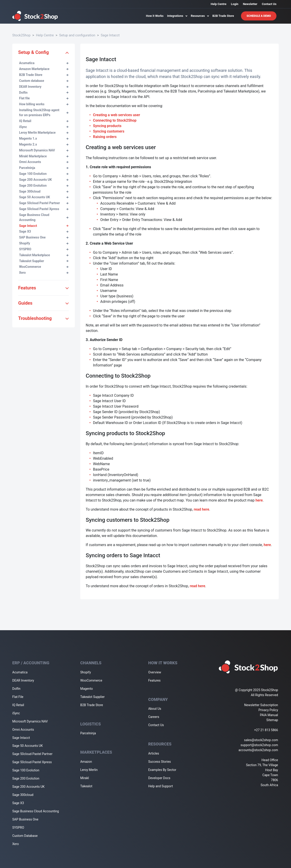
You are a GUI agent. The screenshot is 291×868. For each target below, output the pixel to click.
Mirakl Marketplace (44, 156)
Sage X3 (44, 231)
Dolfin (44, 93)
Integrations (177, 16)
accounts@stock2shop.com (258, 750)
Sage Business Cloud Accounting (44, 217)
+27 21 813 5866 (266, 730)
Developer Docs (159, 778)
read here (201, 509)
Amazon (86, 762)
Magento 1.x (44, 138)
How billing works (44, 104)
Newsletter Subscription (261, 705)
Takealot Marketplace (44, 255)
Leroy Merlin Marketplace (44, 133)
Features (154, 680)
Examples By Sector (162, 770)
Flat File (18, 697)
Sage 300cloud (44, 191)
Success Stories (160, 762)
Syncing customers (109, 131)
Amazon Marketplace (44, 69)
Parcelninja (44, 168)
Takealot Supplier (44, 261)
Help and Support (161, 786)
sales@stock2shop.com (261, 740)
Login (235, 4)
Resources (200, 16)
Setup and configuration (77, 35)
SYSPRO (44, 249)
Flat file (44, 98)
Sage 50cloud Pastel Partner (44, 203)
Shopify (44, 243)
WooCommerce (44, 267)
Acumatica (44, 63)
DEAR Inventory (44, 87)
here (259, 500)
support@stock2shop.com (259, 745)
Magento (87, 689)
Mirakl (85, 778)
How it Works (155, 16)
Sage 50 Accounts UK (44, 197)
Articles (154, 753)
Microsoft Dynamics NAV (44, 150)
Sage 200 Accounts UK (44, 180)
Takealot (86, 786)
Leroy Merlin (89, 770)
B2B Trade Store (223, 16)
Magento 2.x (44, 144)
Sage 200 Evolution (44, 186)
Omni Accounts (44, 162)
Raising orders (105, 137)
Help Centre (219, 4)
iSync (44, 127)
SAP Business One (44, 237)
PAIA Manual (269, 715)
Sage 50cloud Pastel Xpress (44, 209)
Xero (44, 273)
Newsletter (250, 4)
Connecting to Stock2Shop (115, 120)
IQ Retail (44, 121)
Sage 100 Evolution (44, 174)
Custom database (44, 81)
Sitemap (272, 720)
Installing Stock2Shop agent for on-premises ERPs (44, 113)
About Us (155, 709)
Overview (155, 672)
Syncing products (107, 126)
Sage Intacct (110, 35)
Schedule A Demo (259, 16)
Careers (154, 717)
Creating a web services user (117, 115)
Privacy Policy (268, 710)
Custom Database (25, 836)
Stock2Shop (21, 35)
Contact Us (269, 4)
